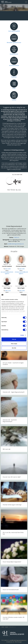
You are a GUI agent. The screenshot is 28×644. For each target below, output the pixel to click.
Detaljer (22, 335)
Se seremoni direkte (14, 65)
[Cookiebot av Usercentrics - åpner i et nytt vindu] (21, 295)
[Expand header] (26, 2)
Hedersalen (14, 77)
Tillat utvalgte (14, 344)
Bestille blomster (14, 54)
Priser (14, 88)
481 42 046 (22, 291)
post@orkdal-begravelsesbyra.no (16, 244)
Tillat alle (14, 339)
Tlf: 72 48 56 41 (5, 640)
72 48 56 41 (16, 237)
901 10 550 (8, 269)
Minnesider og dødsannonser (14, 43)
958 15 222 (8, 291)
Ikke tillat (14, 348)
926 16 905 (22, 269)
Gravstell (14, 100)
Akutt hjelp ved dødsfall (14, 31)
